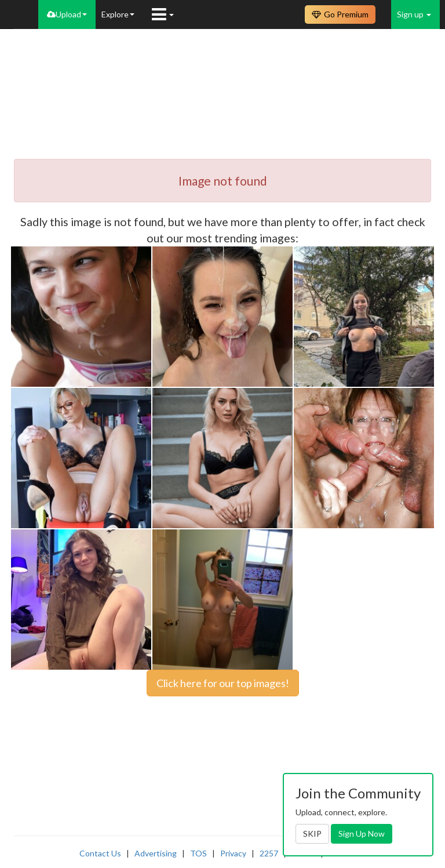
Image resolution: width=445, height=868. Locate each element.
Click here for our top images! (223, 683)
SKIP (312, 834)
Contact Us (100, 853)
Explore (118, 14)
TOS (198, 853)
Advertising (156, 853)
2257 (269, 853)
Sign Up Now (362, 834)
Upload (67, 14)
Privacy (233, 853)
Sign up (414, 14)
